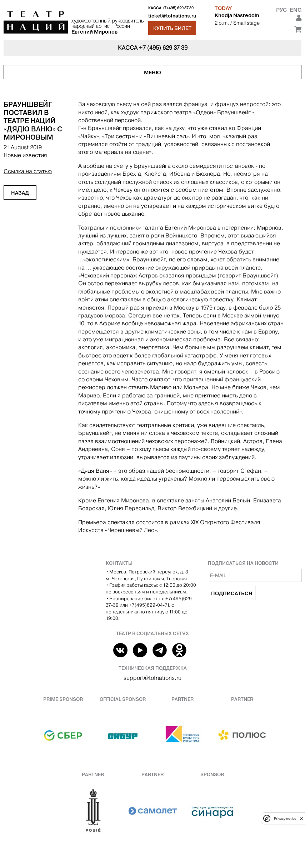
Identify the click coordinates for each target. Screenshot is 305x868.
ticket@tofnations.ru (172, 16)
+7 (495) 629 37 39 (178, 8)
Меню (152, 72)
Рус (281, 10)
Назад (20, 193)
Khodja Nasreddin (237, 15)
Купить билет (172, 28)
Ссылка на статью (28, 171)
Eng (296, 10)
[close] (301, 819)
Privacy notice (285, 819)
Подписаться (232, 593)
